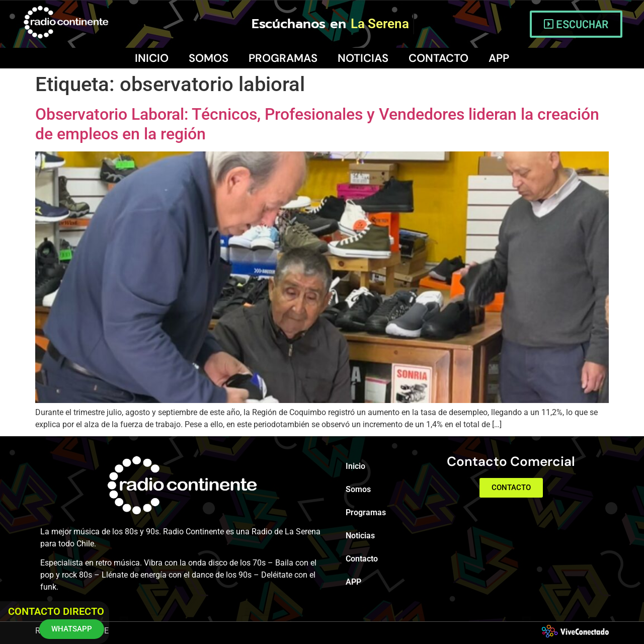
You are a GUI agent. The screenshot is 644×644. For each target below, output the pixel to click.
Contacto (438, 58)
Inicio (152, 58)
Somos (209, 58)
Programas (283, 58)
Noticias (363, 58)
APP (499, 58)
